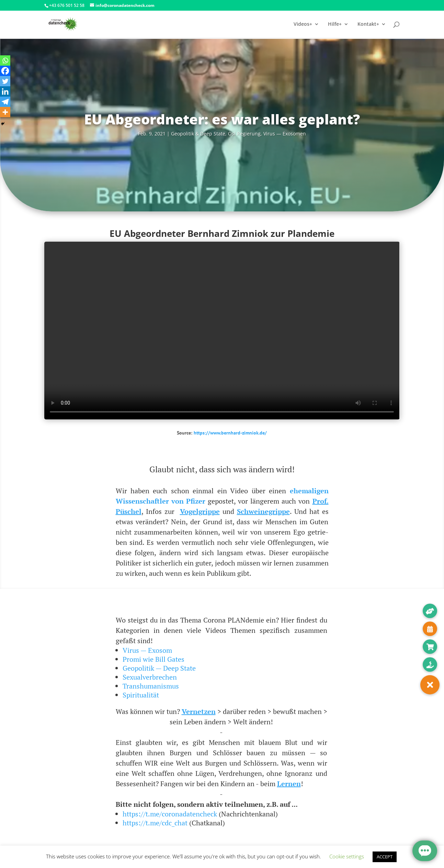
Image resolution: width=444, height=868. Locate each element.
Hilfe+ (335, 24)
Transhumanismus (151, 686)
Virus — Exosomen (285, 134)
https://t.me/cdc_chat (155, 823)
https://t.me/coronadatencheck (170, 814)
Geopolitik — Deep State (159, 668)
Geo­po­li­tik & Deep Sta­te (198, 134)
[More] (5, 112)
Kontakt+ (368, 24)
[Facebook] (5, 71)
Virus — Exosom (147, 650)
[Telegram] (5, 102)
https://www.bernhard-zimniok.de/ (230, 433)
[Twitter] (5, 81)
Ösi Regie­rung (244, 134)
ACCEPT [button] (385, 857)
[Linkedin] (5, 91)
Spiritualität (141, 695)
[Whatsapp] (5, 61)
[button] (430, 685)
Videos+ (303, 24)
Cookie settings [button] (347, 856)
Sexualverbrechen (150, 677)
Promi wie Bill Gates (153, 659)
